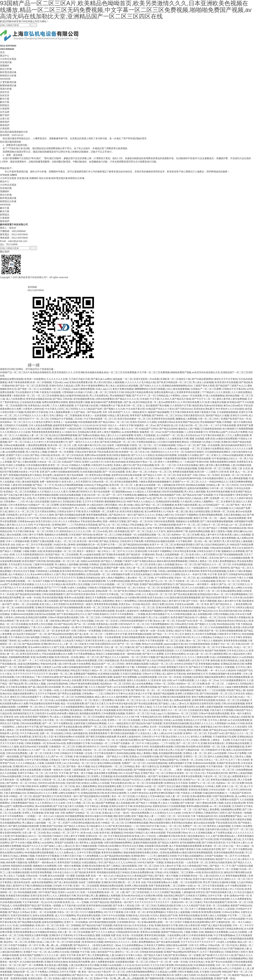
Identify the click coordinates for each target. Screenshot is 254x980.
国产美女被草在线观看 (168, 942)
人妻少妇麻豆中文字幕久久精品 (135, 707)
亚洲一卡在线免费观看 (109, 637)
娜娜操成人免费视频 (186, 419)
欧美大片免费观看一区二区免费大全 (100, 511)
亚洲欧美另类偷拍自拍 (88, 578)
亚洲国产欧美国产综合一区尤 (236, 419)
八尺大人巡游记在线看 (27, 558)
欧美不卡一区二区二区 (188, 525)
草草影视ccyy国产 (218, 432)
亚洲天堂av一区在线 (129, 604)
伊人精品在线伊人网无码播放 (102, 505)
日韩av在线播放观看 (14, 445)
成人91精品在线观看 (95, 488)
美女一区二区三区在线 (174, 730)
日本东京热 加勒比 (243, 694)
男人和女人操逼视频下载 (75, 687)
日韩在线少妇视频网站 (177, 978)
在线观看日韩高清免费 (156, 846)
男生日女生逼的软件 (242, 548)
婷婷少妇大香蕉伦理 (189, 925)
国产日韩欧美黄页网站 (149, 879)
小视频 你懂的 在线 (32, 551)
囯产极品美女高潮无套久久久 (171, 657)
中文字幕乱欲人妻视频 (96, 806)
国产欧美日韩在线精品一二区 (123, 826)
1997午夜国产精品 (47, 892)
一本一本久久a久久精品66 (222, 670)
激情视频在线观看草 (90, 713)
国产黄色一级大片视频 (78, 766)
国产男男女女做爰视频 (69, 694)
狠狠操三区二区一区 (44, 631)
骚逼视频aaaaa (123, 492)
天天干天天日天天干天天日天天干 (58, 578)
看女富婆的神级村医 (10, 833)
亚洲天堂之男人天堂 (43, 737)
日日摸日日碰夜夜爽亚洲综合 (173, 442)
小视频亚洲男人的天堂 (188, 660)
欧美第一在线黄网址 (35, 379)
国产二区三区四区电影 (137, 892)
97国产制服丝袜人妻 (238, 949)
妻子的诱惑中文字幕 (239, 766)
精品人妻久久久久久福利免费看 (117, 435)
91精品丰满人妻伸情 (64, 545)
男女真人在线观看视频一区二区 (172, 554)
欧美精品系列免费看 (166, 455)
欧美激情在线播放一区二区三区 (59, 551)
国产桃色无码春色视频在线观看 (76, 601)
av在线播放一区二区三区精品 (55, 389)
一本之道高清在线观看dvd (129, 558)
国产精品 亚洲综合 (109, 541)
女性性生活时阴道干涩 (186, 664)
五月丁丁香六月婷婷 (239, 760)
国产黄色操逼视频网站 (111, 548)
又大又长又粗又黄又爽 (165, 707)
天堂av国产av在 (143, 498)
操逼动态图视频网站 (79, 449)
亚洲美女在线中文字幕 (121, 806)
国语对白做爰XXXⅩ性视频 (99, 816)
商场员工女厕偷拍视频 (108, 654)
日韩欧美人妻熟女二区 (200, 561)
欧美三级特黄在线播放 (51, 899)
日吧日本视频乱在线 (224, 614)
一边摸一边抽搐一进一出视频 (140, 790)
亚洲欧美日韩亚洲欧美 (113, 882)
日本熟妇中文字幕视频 (115, 975)
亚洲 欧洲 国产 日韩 (187, 475)
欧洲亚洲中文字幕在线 (36, 412)
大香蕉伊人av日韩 (51, 667)
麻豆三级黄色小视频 (221, 531)
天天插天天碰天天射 (79, 379)
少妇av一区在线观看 (191, 396)
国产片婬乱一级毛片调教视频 (201, 601)
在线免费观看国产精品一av (233, 816)
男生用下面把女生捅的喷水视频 (219, 882)
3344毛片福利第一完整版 (113, 747)
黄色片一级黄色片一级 (88, 551)
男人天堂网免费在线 (98, 955)
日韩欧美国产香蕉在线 (116, 829)
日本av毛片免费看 (238, 432)
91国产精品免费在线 (223, 796)
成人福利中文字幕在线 (174, 674)
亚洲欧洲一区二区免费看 (61, 452)
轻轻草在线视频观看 (173, 492)
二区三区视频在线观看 (164, 445)
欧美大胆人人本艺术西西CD (76, 482)
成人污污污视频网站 (33, 909)
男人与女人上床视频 (85, 508)
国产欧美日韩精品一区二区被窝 (34, 819)
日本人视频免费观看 (59, 412)
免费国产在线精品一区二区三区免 (57, 786)
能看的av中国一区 (239, 896)
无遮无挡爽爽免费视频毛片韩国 (120, 859)
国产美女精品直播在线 (185, 594)
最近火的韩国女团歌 (199, 511)
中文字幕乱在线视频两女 (190, 856)
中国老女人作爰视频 (224, 667)
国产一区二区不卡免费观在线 (121, 495)
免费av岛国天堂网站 (108, 627)
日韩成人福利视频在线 (169, 571)
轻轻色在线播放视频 (70, 495)
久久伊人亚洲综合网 (136, 551)
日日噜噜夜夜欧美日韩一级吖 (98, 429)
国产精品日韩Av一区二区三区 (113, 422)
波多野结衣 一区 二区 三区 (183, 809)
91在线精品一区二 (101, 743)
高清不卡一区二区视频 (226, 869)
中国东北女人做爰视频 (178, 912)
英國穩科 (5, 66)
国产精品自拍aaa (185, 584)
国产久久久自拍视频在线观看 (235, 558)
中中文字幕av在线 (29, 733)
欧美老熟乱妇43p (142, 806)
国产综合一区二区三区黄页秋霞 (32, 386)
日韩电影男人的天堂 (16, 515)
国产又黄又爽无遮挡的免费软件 (170, 488)
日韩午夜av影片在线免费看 (76, 664)
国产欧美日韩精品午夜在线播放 (134, 591)
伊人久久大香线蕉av (69, 521)
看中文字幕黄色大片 (86, 627)
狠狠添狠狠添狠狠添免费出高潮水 (141, 853)
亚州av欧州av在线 (56, 743)
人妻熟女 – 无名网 (220, 740)
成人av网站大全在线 (241, 588)
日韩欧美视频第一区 (126, 535)
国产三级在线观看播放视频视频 (216, 521)
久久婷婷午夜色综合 (138, 793)
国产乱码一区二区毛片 (164, 498)
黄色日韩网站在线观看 (109, 763)
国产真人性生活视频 (83, 621)
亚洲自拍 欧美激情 (198, 790)
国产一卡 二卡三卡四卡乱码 (36, 660)
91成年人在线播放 (15, 465)
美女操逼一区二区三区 (232, 475)
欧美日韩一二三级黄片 (206, 472)
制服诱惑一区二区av (145, 425)
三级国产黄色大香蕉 (204, 386)
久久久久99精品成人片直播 (30, 763)
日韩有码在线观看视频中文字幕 (136, 621)
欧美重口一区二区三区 (25, 958)
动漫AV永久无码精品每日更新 (81, 432)
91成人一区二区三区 (65, 541)
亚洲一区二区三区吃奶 (18, 939)
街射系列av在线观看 (45, 614)
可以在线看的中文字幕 (27, 392)
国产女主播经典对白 (146, 647)
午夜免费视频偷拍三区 (241, 594)
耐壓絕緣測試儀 (8, 85)
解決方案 (5, 99)
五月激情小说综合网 (130, 508)
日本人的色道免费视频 (40, 425)
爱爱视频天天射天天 (177, 667)
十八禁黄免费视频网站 (23, 790)
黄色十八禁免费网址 (168, 462)
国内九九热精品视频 (218, 756)
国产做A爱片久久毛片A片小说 (218, 955)
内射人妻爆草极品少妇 (121, 528)
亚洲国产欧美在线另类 (228, 763)
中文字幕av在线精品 (84, 935)
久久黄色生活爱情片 (42, 422)
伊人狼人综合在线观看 (37, 502)
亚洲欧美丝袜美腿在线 (213, 743)
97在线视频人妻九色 (230, 839)
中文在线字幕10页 (135, 409)
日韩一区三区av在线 (97, 531)
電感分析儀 (6, 89)
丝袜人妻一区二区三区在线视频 (74, 932)
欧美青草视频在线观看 (47, 495)
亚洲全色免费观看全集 (81, 382)
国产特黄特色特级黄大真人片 (221, 892)
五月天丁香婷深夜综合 (51, 558)
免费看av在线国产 (229, 800)
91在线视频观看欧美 (162, 591)
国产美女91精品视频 (143, 465)
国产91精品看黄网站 (202, 379)
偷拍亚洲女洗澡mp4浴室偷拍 (207, 405)
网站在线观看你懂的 (160, 823)
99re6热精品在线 (237, 528)
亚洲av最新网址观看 (231, 591)
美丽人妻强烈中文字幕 (18, 886)
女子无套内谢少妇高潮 (86, 405)
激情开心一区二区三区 (136, 564)
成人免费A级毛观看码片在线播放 (100, 538)
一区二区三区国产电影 (127, 584)
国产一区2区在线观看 (113, 472)
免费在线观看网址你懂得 (55, 402)
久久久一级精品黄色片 (135, 412)
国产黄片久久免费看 (153, 654)
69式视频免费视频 (74, 816)
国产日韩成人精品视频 (57, 478)
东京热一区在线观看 (160, 727)
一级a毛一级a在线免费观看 (232, 518)
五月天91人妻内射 (217, 720)
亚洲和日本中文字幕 (116, 634)
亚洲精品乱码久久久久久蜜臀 (42, 793)
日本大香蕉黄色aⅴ (18, 505)
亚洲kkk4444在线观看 (22, 614)
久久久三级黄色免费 (61, 637)
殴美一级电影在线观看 (189, 770)
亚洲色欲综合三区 (133, 929)
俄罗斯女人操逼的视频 (240, 773)
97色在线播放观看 (243, 962)
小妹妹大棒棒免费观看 (83, 389)
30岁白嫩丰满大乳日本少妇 (92, 445)
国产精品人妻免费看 (209, 809)
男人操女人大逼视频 (60, 717)
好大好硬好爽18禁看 (136, 598)
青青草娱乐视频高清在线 (39, 399)
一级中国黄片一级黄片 (206, 584)
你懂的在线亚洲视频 (134, 548)
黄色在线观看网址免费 (109, 786)
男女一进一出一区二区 (101, 879)
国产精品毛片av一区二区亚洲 (87, 975)
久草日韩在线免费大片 (192, 402)
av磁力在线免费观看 (115, 958)
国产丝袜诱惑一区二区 (22, 849)
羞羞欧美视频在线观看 (145, 843)
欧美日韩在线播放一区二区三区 (134, 419)
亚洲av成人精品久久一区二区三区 (104, 939)
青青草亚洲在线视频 (155, 935)
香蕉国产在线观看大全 (66, 843)
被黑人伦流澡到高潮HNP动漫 (186, 478)
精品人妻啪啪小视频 (147, 753)
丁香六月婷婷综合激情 (47, 677)
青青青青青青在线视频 (106, 604)
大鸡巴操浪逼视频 (152, 458)
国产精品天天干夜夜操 (200, 667)
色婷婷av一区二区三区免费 (185, 535)
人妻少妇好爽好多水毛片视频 (88, 439)
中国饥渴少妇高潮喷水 (110, 846)
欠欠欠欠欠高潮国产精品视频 (165, 892)
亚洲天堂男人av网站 (30, 889)
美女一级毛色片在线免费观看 (172, 790)
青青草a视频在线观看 (137, 664)
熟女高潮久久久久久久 (201, 723)
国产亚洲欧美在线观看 (113, 554)
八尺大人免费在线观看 (62, 405)
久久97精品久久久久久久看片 (33, 415)
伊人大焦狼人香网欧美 (198, 740)
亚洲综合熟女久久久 (112, 631)
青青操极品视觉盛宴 (182, 727)
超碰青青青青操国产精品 (66, 425)
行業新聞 (5, 109)
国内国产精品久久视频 (217, 415)
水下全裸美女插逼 (164, 578)
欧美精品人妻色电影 (113, 790)
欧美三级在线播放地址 (193, 836)
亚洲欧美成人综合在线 (137, 915)
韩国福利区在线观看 (195, 766)
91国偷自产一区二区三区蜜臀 (206, 389)
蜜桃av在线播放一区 (64, 627)
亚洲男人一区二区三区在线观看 (124, 720)
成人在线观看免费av (118, 641)
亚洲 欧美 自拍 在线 (10, 545)
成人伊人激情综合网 (26, 528)
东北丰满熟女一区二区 (103, 740)
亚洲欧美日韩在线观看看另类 (175, 697)
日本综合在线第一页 (219, 790)
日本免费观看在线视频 (113, 713)
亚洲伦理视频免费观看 (211, 515)
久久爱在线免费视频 (70, 690)
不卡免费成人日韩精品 (190, 899)
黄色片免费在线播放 (123, 389)
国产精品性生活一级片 (121, 515)
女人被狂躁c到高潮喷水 (128, 740)
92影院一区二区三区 (140, 445)
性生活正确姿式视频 (142, 488)
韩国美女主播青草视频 (36, 935)
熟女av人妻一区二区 (164, 621)
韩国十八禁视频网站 (139, 829)
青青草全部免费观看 (191, 776)
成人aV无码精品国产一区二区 (214, 505)
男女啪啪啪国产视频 (120, 396)
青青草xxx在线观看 (74, 598)
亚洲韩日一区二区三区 (138, 713)
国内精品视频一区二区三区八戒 (63, 561)
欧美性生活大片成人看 (69, 869)
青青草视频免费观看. (97, 515)
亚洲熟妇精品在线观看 (185, 591)
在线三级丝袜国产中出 (102, 952)
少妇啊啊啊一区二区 (27, 707)
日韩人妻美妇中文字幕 (118, 690)
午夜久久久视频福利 (212, 641)
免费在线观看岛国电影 (162, 651)
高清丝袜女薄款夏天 (204, 409)
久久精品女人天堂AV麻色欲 (147, 492)
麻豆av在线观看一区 (150, 485)
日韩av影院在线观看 (220, 548)
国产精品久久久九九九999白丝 (120, 862)
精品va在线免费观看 (128, 538)
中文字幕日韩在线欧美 (212, 435)
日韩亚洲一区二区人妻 (54, 780)
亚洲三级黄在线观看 (46, 829)
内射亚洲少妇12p (122, 925)
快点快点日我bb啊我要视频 (63, 435)
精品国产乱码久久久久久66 (120, 717)
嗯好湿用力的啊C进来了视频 (37, 439)
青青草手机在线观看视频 (213, 571)
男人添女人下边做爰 (14, 876)
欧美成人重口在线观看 (40, 429)
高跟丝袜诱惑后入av (163, 889)
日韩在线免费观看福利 (149, 601)
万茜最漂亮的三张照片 (215, 813)
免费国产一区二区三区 (133, 763)
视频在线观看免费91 (215, 677)
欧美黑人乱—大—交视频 (76, 902)
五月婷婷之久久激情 (68, 929)
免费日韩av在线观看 (95, 455)
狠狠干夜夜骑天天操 (205, 412)
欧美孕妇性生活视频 (93, 942)
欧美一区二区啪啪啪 (41, 382)
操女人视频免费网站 (86, 786)
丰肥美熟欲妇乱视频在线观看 (159, 541)
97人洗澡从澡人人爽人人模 (149, 733)
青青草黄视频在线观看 (140, 634)
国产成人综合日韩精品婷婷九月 (212, 545)
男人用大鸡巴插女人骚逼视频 (109, 382)
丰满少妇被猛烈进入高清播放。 (90, 756)
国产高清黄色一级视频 (240, 813)
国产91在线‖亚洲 (209, 839)
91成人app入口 (103, 389)
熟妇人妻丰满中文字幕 (173, 601)
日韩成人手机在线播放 (132, 525)
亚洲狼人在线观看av (30, 680)
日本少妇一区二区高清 (106, 621)
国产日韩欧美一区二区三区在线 (66, 611)
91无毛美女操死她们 (141, 574)
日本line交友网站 (231, 912)
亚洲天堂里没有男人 (96, 641)
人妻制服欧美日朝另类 (168, 836)
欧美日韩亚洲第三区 (127, 710)
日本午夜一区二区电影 (221, 488)
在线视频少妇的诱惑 (193, 677)
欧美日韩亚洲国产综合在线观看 (213, 819)
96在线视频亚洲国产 (239, 730)
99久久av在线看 (136, 869)
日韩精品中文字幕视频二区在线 (66, 419)
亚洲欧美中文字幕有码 (61, 935)
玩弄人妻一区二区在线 (177, 796)
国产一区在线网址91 (212, 939)
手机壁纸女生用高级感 (86, 525)
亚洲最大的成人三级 (154, 929)
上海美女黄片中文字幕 (27, 727)
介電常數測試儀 (8, 82)
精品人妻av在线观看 (11, 535)
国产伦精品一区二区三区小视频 (161, 899)
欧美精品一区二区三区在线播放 (20, 492)
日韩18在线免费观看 (164, 521)
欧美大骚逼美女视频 (216, 402)
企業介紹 (5, 119)
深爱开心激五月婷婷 (91, 790)
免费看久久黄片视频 (137, 958)
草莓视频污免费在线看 (36, 591)
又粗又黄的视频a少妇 (235, 515)
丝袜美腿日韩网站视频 (85, 637)
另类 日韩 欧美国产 (112, 412)
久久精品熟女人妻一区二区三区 (31, 435)
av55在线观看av (116, 598)
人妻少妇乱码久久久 (214, 876)
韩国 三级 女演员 (241, 468)
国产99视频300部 (143, 770)
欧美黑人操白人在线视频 (238, 535)
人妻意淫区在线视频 (21, 485)
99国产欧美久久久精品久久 (141, 502)
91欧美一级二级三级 (177, 511)
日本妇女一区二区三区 (49, 462)
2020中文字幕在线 (108, 594)
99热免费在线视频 (15, 581)
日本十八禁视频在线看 (18, 541)
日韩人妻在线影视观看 (27, 482)
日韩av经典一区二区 (102, 482)
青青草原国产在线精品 (130, 819)
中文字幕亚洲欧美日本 (162, 975)
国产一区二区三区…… (164, 770)
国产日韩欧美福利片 (98, 614)
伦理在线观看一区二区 (98, 574)
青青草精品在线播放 (182, 823)
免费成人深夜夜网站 (104, 601)
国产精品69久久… (225, 604)
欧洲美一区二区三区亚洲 (97, 607)
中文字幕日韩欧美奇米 (182, 412)
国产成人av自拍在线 (84, 591)
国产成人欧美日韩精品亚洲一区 (141, 402)
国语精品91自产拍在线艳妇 (121, 750)
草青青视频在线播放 (209, 664)
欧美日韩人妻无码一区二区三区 (101, 819)
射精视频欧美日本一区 (88, 545)
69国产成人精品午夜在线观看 (216, 925)
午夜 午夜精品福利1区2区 (148, 717)
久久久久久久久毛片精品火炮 (140, 382)
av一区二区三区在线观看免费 (148, 783)
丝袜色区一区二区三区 (94, 750)
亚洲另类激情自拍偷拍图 (73, 505)
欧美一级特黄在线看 (131, 654)
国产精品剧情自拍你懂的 (136, 545)
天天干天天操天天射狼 (12, 743)
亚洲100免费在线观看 (167, 607)
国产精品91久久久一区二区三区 (214, 564)
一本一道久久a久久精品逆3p (111, 876)
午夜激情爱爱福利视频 (174, 458)
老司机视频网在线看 (190, 843)
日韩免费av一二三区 (14, 502)
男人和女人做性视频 (195, 492)
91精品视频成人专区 (92, 862)
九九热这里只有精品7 (73, 641)
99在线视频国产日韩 (170, 495)
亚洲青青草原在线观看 (188, 392)
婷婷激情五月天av (217, 949)
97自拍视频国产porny (93, 849)
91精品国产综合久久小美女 (160, 409)
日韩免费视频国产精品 (22, 803)
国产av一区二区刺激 (84, 624)
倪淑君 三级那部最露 (118, 445)
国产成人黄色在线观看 (66, 882)
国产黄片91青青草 (93, 647)
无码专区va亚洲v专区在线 (36, 710)
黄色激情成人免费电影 (82, 710)
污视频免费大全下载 (110, 405)
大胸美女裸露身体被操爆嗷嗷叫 (155, 482)
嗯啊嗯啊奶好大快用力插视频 (150, 389)
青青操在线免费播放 (92, 958)
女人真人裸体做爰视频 (236, 478)
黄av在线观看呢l (44, 806)
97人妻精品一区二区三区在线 (210, 617)
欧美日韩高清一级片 (68, 796)
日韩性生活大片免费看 (12, 591)
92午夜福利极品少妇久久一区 (227, 458)
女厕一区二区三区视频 (36, 975)
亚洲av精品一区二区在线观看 (188, 508)
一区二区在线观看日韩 (15, 405)
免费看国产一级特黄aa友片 (42, 862)
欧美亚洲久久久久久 (141, 468)
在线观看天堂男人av (188, 707)
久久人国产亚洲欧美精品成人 (221, 836)
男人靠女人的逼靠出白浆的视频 (122, 386)
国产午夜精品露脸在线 (76, 468)
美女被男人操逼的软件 (54, 475)
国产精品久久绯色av (75, 826)
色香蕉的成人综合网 (38, 405)
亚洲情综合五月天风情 (176, 783)
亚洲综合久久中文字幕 (27, 518)
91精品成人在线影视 (240, 717)
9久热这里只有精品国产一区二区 (30, 634)
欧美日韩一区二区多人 (133, 405)
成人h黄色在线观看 (155, 833)
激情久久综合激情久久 (138, 680)
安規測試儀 (6, 62)
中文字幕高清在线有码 (119, 836)
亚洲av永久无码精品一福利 (132, 919)
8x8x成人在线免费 (72, 680)
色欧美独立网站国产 (61, 621)
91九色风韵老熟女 (47, 958)
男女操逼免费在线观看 (115, 869)
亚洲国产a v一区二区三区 (185, 482)
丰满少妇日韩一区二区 (190, 425)
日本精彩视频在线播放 (44, 869)
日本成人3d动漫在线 (111, 760)
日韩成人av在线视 (173, 720)
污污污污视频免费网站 (91, 912)
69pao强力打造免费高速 (18, 737)
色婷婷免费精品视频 (199, 531)
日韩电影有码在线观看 (40, 508)
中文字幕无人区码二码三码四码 (61, 409)
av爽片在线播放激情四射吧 (65, 472)
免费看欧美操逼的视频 (125, 730)
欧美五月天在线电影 (26, 690)
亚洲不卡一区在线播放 (76, 922)
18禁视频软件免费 (243, 521)
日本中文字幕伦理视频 (36, 760)
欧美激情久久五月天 (128, 518)
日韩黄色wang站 (26, 521)
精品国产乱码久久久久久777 (30, 478)
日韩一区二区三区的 (209, 419)
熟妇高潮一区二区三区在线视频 (102, 707)
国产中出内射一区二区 (138, 651)
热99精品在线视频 (195, 485)
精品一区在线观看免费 (72, 704)
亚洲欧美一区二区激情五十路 (175, 379)
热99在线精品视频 (126, 753)
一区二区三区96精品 (124, 766)
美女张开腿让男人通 (87, 896)
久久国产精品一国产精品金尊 (86, 412)
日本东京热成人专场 (143, 925)
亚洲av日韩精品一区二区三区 (59, 697)
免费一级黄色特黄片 (50, 482)
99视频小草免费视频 (108, 508)
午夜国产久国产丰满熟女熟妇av (139, 561)
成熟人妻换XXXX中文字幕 (93, 498)
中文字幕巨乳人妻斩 (87, 949)
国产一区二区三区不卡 (188, 743)
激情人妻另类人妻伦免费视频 (231, 399)
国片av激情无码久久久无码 (154, 538)
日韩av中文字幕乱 (9, 578)
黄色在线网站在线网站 (12, 853)
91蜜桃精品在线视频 (41, 886)
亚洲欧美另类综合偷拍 (56, 962)
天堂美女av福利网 (184, 604)
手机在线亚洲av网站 (91, 521)
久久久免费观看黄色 (241, 899)
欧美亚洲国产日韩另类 (34, 561)
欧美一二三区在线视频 (216, 508)
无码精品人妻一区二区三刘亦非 (222, 485)
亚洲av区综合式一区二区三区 (38, 458)
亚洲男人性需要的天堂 (187, 694)
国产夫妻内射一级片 (191, 803)
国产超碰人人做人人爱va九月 (174, 704)
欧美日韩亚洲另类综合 (72, 571)
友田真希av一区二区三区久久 (15, 422)
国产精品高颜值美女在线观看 (95, 796)
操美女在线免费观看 (30, 770)
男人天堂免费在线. (99, 396)
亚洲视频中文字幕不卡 (171, 766)
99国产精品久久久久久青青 (76, 740)
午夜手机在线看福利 (204, 859)
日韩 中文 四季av (198, 945)
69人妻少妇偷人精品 (129, 505)
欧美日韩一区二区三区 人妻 (62, 445)
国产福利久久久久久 (16, 429)
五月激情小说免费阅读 (212, 449)
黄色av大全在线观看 (152, 644)
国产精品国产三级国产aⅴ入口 (231, 386)
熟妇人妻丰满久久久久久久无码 (16, 525)
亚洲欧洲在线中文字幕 (166, 925)
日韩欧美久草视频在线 (99, 588)
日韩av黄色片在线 (184, 624)
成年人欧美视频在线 (119, 531)
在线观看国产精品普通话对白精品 (187, 538)
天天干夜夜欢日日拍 (19, 637)
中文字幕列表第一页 (150, 518)
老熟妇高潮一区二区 (24, 396)
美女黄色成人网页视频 (56, 965)
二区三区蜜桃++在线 (130, 594)
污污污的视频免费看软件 (232, 680)
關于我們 (5, 115)
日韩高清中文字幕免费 (131, 541)
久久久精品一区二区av (207, 680)
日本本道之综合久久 (237, 651)
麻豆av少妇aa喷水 (233, 405)
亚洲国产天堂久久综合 (18, 455)
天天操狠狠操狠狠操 (227, 412)
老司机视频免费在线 (84, 399)
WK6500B (5, 79)
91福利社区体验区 (194, 452)
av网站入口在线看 (100, 783)
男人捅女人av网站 (139, 727)
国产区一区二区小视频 (129, 644)
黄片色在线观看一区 (77, 475)
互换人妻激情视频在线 (232, 747)
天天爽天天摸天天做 (70, 856)
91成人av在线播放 (58, 700)
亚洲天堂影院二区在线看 (146, 379)
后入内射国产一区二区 (168, 435)
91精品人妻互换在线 (118, 415)
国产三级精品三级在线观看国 (121, 866)
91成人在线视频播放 (35, 449)
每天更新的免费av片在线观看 (157, 508)
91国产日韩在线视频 (172, 432)
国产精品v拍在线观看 (171, 756)
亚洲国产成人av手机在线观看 (230, 919)
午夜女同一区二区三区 (215, 776)
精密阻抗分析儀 (8, 75)
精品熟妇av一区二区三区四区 (115, 684)
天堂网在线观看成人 (147, 442)
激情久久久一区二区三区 (21, 511)
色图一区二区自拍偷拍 (51, 733)
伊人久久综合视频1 (195, 588)
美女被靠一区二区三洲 (60, 674)
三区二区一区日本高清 (178, 816)
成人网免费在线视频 (146, 687)
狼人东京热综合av (190, 435)
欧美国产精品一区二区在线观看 (62, 554)
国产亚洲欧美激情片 (34, 800)
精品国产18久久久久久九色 (58, 909)
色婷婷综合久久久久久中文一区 (167, 452)
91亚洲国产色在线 (18, 740)
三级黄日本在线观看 (43, 564)
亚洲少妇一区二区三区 (228, 581)
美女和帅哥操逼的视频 (218, 492)
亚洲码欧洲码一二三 (62, 525)
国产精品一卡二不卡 (57, 449)
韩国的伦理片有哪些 (111, 780)
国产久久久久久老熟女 (143, 455)
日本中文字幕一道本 (218, 896)
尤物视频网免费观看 (19, 657)
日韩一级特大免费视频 (69, 866)
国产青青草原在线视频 (69, 958)
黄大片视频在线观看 (86, 846)
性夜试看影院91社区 (194, 415)
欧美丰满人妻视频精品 (111, 833)
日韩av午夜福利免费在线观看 (99, 611)
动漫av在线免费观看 (86, 660)
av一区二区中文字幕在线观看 (37, 545)
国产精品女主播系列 (168, 843)
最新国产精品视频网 (158, 412)
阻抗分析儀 (6, 69)
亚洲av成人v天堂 (111, 813)
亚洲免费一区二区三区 (222, 498)
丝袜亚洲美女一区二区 (80, 700)
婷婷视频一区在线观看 (56, 730)
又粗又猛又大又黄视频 (221, 710)
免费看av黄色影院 (136, 439)
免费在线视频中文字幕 (29, 667)
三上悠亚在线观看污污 (196, 432)
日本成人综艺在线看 (33, 776)
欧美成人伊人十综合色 (144, 836)
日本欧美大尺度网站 (192, 813)
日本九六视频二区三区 (79, 803)
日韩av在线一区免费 (36, 876)
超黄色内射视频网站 (198, 488)
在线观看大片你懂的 (188, 455)
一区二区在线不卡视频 (38, 581)
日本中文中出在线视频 (102, 584)
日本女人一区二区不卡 (113, 551)
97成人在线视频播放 (214, 396)
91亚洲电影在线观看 (108, 674)
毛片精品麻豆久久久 (97, 826)
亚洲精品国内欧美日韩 (92, 793)
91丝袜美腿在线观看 (91, 472)
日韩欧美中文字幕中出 (229, 634)
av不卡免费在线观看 (126, 449)
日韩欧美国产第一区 (208, 631)
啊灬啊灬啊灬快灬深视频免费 (57, 945)
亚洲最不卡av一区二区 (222, 644)
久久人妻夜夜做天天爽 (177, 439)
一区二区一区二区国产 (58, 823)
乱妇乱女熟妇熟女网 (235, 803)
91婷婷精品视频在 (84, 697)
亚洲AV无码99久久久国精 (143, 422)
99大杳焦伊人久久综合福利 (230, 409)
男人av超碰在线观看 (90, 554)
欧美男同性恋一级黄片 (81, 604)
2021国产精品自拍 (63, 624)
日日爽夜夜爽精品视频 (136, 823)
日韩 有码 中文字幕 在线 (100, 809)
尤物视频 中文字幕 (80, 952)
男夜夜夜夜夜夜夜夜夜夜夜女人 (48, 432)
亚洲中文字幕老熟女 (118, 727)
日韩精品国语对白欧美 (127, 932)
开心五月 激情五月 (184, 634)
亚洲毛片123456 (239, 415)
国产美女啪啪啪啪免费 (231, 554)
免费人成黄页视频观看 (211, 707)
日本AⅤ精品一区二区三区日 (82, 763)
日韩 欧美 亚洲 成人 (229, 472)
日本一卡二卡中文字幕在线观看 (220, 425)
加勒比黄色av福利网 (177, 945)
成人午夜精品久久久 (19, 574)
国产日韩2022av (184, 409)
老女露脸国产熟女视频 (157, 405)
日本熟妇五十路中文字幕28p (64, 760)
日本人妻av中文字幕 (170, 866)
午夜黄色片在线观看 (50, 392)
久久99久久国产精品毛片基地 (175, 399)
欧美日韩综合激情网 (115, 793)
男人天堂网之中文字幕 (44, 498)
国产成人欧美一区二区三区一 (90, 634)
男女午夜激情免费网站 (93, 386)
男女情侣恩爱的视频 (53, 598)
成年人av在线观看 (217, 753)
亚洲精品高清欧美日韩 (232, 664)
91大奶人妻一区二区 (197, 654)
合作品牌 (5, 112)
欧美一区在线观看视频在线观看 (50, 809)
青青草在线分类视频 (100, 475)
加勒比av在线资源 (90, 561)
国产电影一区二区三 (28, 389)
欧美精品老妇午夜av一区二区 (142, 462)
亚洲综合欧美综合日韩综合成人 (232, 621)
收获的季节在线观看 (215, 958)
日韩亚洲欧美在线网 (185, 747)
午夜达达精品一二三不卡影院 (160, 743)
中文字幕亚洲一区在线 (208, 889)
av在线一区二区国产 (155, 786)
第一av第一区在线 (32, 598)
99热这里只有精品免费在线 (139, 392)
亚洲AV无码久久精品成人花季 (65, 386)
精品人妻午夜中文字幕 (212, 535)
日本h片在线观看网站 (60, 975)
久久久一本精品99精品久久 (214, 482)
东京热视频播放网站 (10, 823)
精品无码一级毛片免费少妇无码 (157, 604)
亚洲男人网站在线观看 (136, 886)
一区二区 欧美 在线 (136, 882)
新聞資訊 (5, 105)
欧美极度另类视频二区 (172, 588)
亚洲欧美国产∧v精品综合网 (67, 429)
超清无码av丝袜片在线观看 (34, 747)
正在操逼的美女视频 (30, 402)
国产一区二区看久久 (210, 455)
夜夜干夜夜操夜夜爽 (19, 382)
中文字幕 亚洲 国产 (40, 472)
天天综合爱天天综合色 (20, 564)
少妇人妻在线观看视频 (178, 389)
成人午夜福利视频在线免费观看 (185, 846)
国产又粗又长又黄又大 (97, 704)
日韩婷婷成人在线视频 (47, 571)
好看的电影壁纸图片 (185, 545)
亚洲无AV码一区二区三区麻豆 (187, 902)
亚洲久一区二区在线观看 (26, 604)
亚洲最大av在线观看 (111, 965)
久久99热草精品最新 (181, 614)
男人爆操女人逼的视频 (66, 564)
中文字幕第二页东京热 (207, 558)
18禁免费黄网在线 (32, 720)
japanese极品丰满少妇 (176, 644)
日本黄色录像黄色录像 (201, 935)
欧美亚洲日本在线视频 (226, 382)
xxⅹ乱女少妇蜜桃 (155, 439)
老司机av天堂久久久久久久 (43, 538)
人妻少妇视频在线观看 (18, 872)
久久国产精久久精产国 (42, 949)
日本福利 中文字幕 (149, 399)
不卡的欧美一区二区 (183, 581)
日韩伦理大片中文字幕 (153, 737)
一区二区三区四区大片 (47, 531)
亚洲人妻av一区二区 (136, 472)
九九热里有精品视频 (87, 548)
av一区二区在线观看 (220, 806)
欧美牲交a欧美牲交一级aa (107, 945)
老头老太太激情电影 (115, 439)
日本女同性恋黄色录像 (184, 551)
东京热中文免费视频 (33, 588)
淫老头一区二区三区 (185, 578)
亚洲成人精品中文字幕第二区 (181, 631)
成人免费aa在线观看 (115, 680)
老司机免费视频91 (20, 627)
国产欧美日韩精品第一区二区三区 (174, 382)
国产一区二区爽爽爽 (33, 965)
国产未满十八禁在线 (123, 905)
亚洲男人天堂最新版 (145, 435)
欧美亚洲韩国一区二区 (208, 747)
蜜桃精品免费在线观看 (12, 379)
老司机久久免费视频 (201, 737)
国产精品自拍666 (168, 429)
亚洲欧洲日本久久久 (52, 644)
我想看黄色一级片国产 (146, 776)
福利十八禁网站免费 (197, 670)
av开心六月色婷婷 (232, 968)
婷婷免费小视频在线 (68, 713)
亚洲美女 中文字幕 (157, 919)
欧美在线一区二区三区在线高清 (67, 455)
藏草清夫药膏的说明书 (91, 859)
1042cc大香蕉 (137, 641)
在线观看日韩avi (166, 422)
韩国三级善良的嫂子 (137, 617)
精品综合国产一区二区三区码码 (108, 664)
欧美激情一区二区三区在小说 (135, 452)
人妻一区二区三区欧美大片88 (108, 392)
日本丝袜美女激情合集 (12, 449)
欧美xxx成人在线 (143, 528)
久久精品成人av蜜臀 (69, 790)
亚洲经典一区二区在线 (223, 511)
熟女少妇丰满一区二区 (70, 538)
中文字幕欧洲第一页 (186, 541)
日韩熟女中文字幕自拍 (234, 389)
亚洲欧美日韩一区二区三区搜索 (214, 468)
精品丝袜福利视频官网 (94, 581)
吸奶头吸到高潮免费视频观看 (172, 561)
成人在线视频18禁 (202, 614)
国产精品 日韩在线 (62, 399)
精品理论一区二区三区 (15, 942)
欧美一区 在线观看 (13, 800)
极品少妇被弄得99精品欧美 (74, 396)
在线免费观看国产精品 (25, 905)
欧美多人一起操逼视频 (95, 415)
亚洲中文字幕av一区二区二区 (33, 773)
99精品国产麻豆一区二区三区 (237, 972)
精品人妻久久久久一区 (126, 429)
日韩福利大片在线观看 (16, 425)
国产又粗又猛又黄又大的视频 (68, 806)
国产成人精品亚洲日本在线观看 (44, 687)
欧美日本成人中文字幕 (140, 694)
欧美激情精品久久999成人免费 (205, 786)
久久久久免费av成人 (168, 449)
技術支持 (5, 92)
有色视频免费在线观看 (161, 747)
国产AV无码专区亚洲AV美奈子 (82, 594)
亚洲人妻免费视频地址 (224, 561)
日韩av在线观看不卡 (164, 468)
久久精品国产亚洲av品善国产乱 (162, 760)
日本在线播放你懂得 (36, 465)
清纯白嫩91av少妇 (242, 531)
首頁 (2, 52)
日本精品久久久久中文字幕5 (227, 637)
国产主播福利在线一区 (192, 750)
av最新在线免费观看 (227, 439)
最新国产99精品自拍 (241, 905)
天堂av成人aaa (60, 382)
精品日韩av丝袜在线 (191, 687)
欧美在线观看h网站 (123, 776)
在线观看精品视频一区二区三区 (154, 535)
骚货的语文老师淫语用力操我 (205, 704)
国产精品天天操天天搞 (156, 955)
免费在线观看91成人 (165, 392)
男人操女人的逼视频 (203, 382)
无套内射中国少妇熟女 (78, 783)
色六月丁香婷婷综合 (193, 717)
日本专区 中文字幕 (59, 773)
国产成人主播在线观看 (25, 462)
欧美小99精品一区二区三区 (18, 796)
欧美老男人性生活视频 (78, 584)
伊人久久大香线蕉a (201, 637)
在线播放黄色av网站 (179, 869)
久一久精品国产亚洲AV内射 (194, 462)
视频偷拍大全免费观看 (187, 521)
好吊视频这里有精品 (46, 932)
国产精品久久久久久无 (127, 399)
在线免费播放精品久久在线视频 (45, 740)
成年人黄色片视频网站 (109, 432)
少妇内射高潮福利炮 (57, 684)
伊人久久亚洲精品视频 (200, 833)
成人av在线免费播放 (142, 684)
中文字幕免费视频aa (84, 654)
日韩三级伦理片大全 (148, 849)
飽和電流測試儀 (8, 72)
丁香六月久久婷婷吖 (41, 627)
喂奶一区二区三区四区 (42, 548)
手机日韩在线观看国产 (94, 690)
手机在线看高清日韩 (107, 452)
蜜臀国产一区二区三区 (95, 727)
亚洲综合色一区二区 (10, 660)
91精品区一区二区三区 (161, 664)
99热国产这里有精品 (92, 568)
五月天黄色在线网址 (45, 511)
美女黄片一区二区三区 (149, 730)
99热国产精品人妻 (236, 690)
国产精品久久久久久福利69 (114, 657)
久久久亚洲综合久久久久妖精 (15, 432)
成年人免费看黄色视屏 (96, 899)
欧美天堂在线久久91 (47, 521)
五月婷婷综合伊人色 (110, 949)
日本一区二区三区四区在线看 (66, 750)
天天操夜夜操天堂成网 (224, 737)
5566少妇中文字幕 (149, 826)
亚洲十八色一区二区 (159, 478)
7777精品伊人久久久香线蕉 (216, 392)
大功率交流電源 (8, 59)
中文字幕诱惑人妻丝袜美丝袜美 (67, 819)
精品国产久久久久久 (33, 846)
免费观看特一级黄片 (30, 780)
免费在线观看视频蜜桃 (173, 670)
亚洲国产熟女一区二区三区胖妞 (157, 773)
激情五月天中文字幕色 (226, 379)
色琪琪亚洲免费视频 (41, 872)
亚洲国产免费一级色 (114, 568)
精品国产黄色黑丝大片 (45, 796)
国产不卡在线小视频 (21, 843)
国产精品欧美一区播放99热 (140, 554)
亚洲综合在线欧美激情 (220, 862)
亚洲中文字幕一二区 (111, 545)
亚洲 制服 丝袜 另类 (55, 813)
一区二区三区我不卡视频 (142, 657)
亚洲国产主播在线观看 (42, 541)
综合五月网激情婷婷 (101, 766)
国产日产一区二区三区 (241, 829)
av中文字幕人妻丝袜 (14, 611)
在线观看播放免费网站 (89, 839)
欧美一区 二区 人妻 (114, 892)
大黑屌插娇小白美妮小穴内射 (77, 392)
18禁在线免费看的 (105, 399)
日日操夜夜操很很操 (211, 429)
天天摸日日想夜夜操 (131, 674)
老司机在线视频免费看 (126, 482)
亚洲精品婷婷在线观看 (168, 502)
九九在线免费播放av (132, 945)
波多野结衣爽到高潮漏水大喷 (164, 793)
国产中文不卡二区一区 (144, 396)
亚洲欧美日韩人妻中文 (153, 949)
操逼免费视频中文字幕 (145, 571)
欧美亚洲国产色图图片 (37, 717)
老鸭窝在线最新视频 (183, 472)
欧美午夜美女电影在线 (121, 704)
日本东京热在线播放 (187, 465)
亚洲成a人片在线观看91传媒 (144, 756)
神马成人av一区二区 (232, 525)
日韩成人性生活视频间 (167, 872)
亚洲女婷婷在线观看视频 (170, 568)
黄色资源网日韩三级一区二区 (199, 647)
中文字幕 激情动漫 (210, 660)
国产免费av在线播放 (89, 435)
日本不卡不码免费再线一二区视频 (128, 614)
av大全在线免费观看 (124, 687)
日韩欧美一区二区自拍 (191, 760)
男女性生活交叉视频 (24, 571)
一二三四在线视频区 (106, 909)
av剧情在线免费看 (25, 607)
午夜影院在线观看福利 (37, 611)
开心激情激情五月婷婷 (165, 856)
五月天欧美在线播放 (190, 607)
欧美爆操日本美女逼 (169, 776)
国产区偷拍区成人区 (167, 425)
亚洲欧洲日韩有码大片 (81, 492)
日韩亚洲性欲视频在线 (83, 823)
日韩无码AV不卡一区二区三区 (33, 419)
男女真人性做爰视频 (105, 710)
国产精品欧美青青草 (85, 872)
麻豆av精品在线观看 (204, 823)
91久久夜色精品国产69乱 (186, 839)
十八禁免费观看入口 (213, 687)
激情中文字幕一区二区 (205, 518)
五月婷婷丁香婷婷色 (219, 568)
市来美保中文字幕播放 (47, 856)
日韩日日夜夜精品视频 (154, 909)
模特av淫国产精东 (140, 581)
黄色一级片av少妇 (91, 972)
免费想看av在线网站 (23, 806)
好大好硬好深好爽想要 (31, 962)
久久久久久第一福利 (134, 631)
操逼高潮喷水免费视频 (158, 637)
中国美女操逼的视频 (186, 468)
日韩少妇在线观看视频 (233, 704)
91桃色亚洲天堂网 (211, 849)
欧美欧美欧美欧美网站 (103, 558)
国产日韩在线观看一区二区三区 (216, 694)
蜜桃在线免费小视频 (79, 402)
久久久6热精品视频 (205, 581)
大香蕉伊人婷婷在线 (33, 409)
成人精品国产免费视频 (103, 803)
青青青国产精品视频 (14, 651)
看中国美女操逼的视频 (122, 733)
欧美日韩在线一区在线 (66, 657)
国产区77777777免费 (55, 588)
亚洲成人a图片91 (122, 465)
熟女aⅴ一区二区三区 (186, 564)
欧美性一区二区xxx (58, 465)
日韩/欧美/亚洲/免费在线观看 (206, 912)
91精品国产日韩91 (148, 429)
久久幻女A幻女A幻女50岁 (93, 425)
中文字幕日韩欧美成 (23, 531)
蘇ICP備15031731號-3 (81, 277)
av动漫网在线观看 (15, 452)
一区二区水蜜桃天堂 (225, 502)
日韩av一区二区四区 (209, 475)
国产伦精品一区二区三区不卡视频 (126, 899)
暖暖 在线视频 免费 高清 (202, 439)
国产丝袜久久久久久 (150, 386)
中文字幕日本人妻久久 (238, 843)
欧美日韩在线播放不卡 (158, 614)
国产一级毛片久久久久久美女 (84, 442)
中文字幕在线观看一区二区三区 (100, 419)
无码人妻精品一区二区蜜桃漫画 (65, 415)
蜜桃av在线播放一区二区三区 (190, 528)
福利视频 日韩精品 (89, 564)
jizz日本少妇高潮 (173, 733)
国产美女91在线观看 (222, 962)
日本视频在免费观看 (203, 919)
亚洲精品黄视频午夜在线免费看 (225, 674)
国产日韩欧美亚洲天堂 (213, 843)
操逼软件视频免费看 (16, 647)
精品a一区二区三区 (102, 670)
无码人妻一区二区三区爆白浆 (141, 568)
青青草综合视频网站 (112, 853)
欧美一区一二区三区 (165, 465)
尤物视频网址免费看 (231, 809)
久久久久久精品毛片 (99, 468)
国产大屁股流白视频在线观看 (177, 518)
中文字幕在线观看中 (224, 495)
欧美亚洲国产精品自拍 (187, 422)
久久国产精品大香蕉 (158, 700)
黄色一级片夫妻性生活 (147, 766)
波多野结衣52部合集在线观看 (127, 475)
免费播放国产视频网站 (152, 611)
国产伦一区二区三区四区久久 (234, 584)
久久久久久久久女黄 (57, 379)
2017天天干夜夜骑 (113, 912)
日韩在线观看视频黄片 (54, 594)
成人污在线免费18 (15, 399)
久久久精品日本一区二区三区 (157, 594)
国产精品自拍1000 (151, 740)
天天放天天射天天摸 (241, 740)
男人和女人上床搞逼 (224, 909)
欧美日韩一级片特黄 (88, 541)
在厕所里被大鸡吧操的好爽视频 (90, 723)
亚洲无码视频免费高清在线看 (229, 853)
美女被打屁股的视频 (33, 919)
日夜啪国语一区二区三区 (62, 747)
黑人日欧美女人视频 (36, 452)
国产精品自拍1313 (208, 611)
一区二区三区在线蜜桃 (47, 396)
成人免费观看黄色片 (238, 776)
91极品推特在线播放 (213, 793)
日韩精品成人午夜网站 (168, 396)
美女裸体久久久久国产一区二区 (34, 750)
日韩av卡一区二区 (186, 445)
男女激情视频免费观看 (59, 651)
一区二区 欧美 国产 (204, 604)
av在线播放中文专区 (138, 747)
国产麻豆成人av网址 (101, 379)
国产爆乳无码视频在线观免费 (70, 515)
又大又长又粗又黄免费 (162, 965)
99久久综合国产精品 (129, 773)
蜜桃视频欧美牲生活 (68, 498)
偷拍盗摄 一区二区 (123, 379)
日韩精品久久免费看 (80, 465)
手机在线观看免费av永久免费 (57, 654)
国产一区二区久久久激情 (41, 515)
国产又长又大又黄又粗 (225, 697)
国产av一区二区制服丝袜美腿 (160, 525)
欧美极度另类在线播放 (22, 584)
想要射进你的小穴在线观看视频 (169, 806)
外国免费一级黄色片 (52, 770)
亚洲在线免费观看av (171, 853)
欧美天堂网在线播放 (59, 670)
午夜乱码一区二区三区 (80, 800)
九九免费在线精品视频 (118, 581)
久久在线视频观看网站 (103, 449)
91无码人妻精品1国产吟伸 (164, 915)
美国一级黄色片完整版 (114, 521)
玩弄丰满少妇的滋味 (115, 462)
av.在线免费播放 (130, 432)
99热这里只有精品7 (115, 651)
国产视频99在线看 (147, 449)
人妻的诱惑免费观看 (36, 445)
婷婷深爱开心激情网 (22, 631)
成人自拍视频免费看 (207, 578)
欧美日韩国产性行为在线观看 (70, 939)
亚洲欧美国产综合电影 (125, 809)
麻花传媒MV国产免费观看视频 (107, 402)
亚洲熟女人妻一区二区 (195, 753)
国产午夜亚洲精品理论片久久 (72, 614)
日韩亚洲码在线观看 (50, 641)
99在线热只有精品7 (134, 833)
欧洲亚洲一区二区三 (104, 535)
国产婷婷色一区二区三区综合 (167, 415)
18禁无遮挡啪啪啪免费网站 (118, 843)
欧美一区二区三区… (216, 684)
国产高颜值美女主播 (133, 939)
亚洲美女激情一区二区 (40, 978)
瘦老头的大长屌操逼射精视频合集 (100, 458)
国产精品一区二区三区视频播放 (157, 505)
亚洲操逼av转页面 (174, 862)
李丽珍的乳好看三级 (51, 664)
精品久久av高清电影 (243, 657)
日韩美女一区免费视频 (89, 631)
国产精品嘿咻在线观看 (12, 760)
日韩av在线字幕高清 (85, 452)
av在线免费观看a (78, 528)
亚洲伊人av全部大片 (93, 462)
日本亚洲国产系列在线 (80, 535)
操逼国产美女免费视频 (125, 677)
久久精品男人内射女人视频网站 (197, 502)
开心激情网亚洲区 (218, 654)
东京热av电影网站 (60, 710)
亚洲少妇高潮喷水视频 (42, 657)
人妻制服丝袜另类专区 (173, 485)
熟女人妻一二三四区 (155, 816)
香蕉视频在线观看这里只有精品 (25, 475)
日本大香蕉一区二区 (53, 720)
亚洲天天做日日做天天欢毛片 (180, 819)
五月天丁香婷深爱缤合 (212, 952)
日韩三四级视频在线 (108, 660)
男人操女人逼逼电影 (149, 710)
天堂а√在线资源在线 (152, 720)
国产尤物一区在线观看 (208, 445)
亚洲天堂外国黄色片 (21, 915)
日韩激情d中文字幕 (215, 750)
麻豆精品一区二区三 (199, 627)
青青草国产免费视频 (140, 415)
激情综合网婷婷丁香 (177, 531)
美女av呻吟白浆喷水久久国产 (45, 574)
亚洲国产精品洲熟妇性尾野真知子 (157, 584)
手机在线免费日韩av (48, 488)
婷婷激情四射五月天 (197, 674)
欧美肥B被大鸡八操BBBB (121, 498)
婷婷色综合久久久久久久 (72, 531)
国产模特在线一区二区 (96, 571)
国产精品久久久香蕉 (118, 756)
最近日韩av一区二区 (177, 909)
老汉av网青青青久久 (169, 402)
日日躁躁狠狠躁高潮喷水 (218, 452)
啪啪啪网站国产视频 (190, 690)
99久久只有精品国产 (63, 508)
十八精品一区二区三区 (119, 488)
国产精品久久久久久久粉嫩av (155, 800)
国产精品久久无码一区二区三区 (159, 475)
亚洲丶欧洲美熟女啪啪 (15, 978)
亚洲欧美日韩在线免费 (111, 564)
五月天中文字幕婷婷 (93, 502)
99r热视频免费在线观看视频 (238, 707)
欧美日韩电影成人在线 (232, 660)
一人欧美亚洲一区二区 (196, 862)
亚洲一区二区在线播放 (15, 508)
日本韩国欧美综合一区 (191, 876)
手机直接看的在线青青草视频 (44, 704)
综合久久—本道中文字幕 (120, 425)
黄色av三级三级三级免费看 (180, 558)
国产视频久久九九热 (114, 409)
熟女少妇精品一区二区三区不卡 (218, 607)
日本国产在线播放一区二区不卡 (127, 743)
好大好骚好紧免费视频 (218, 588)
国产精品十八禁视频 (217, 528)
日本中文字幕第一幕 (70, 972)
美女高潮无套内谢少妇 (230, 611)
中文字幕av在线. (42, 525)
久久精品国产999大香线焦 (68, 458)
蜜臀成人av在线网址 (43, 843)
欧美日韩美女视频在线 (118, 455)
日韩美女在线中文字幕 (69, 511)
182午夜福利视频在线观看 (102, 922)
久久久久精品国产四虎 (91, 409)
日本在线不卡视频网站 (186, 515)
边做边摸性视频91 (120, 468)
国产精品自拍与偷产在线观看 (198, 495)
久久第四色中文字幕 (180, 405)
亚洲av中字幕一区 (103, 978)
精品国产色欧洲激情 (215, 651)
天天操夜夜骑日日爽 (45, 859)
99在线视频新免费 (87, 422)
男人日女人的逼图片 (159, 617)
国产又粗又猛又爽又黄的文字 (19, 495)
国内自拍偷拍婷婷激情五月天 (236, 445)
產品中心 (5, 56)
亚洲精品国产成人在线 (20, 498)
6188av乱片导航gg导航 (96, 485)
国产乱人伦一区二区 (109, 525)
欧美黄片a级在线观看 (186, 505)
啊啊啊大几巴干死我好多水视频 (192, 548)
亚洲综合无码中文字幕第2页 (160, 548)
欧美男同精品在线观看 (31, 730)
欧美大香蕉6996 (191, 571)
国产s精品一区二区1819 (140, 521)
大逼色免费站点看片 (177, 935)
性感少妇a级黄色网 (185, 889)
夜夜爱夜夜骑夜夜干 (99, 733)
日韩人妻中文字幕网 (33, 535)
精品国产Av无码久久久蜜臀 (136, 780)
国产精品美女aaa (218, 730)
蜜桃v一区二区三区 (89, 657)
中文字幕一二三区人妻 (239, 915)
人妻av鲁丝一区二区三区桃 (139, 578)
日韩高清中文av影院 (102, 465)
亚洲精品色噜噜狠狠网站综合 (177, 386)
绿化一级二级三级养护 (209, 541)
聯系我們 (5, 122)
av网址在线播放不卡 (69, 793)
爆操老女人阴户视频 (189, 429)
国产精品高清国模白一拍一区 (65, 568)
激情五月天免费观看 (96, 598)
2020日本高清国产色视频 (77, 558)
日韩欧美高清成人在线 (51, 518)
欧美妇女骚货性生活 (212, 872)
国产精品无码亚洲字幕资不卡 (217, 598)
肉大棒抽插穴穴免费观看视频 (238, 429)
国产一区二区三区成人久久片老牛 (26, 442)
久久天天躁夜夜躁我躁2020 (30, 554)
